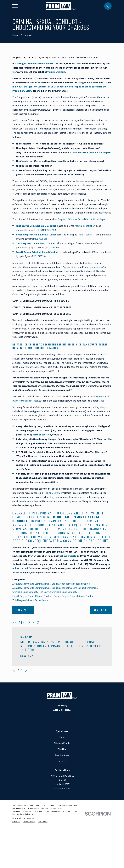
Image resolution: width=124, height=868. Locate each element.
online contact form (23, 616)
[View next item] (26, 718)
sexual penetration (85, 273)
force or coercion (42, 482)
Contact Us (62, 809)
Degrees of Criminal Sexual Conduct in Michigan (82, 266)
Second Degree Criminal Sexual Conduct (74, 643)
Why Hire (62, 797)
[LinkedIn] (58, 766)
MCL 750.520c (40, 286)
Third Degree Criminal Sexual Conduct (32, 648)
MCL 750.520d (52, 295)
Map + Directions (62, 836)
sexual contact (86, 282)
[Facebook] (51, 766)
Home (62, 784)
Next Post (101, 657)
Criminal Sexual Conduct (25, 639)
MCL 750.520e (39, 304)
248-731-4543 (62, 757)
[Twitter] (73, 766)
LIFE (39, 277)
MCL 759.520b (49, 277)
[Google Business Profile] (66, 766)
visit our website (67, 603)
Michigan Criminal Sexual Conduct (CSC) (38, 111)
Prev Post (23, 657)
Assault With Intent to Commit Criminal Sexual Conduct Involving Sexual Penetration (55, 635)
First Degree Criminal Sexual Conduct (57, 639)
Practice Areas (62, 803)
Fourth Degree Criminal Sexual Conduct (32, 643)
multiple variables (94, 314)
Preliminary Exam (56, 119)
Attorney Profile (62, 791)
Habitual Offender (54, 540)
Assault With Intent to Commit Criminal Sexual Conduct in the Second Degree (51, 631)
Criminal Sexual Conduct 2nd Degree (91, 200)
